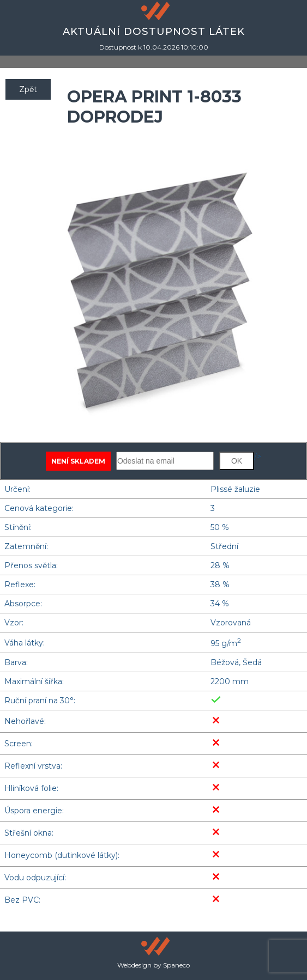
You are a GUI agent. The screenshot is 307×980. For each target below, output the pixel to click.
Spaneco (176, 965)
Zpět (28, 89)
